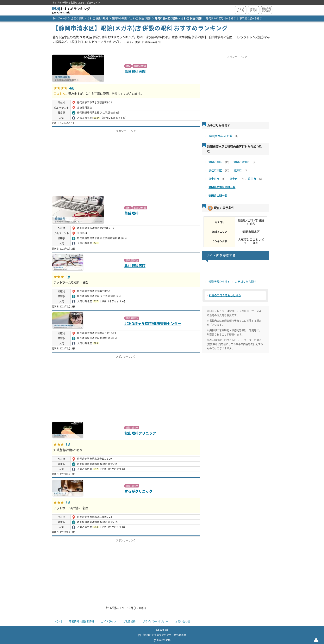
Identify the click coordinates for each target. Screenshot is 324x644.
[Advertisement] (126, 163)
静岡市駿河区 (242, 162)
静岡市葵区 (215, 162)
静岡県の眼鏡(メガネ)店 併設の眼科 (132, 18)
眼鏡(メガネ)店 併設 (220, 136)
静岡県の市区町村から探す (221, 18)
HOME (58, 621)
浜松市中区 (215, 170)
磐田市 (252, 179)
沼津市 (238, 170)
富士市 (234, 179)
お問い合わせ (183, 621)
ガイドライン (108, 621)
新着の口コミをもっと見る (225, 295)
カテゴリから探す (246, 282)
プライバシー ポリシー (155, 621)
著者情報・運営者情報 (81, 621)
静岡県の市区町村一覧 (222, 187)
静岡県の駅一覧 (218, 196)
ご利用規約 (129, 621)
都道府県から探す (266, 10)
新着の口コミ (254, 10)
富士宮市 (214, 179)
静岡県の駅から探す (251, 18)
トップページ (241, 10)
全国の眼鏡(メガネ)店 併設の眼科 (90, 18)
